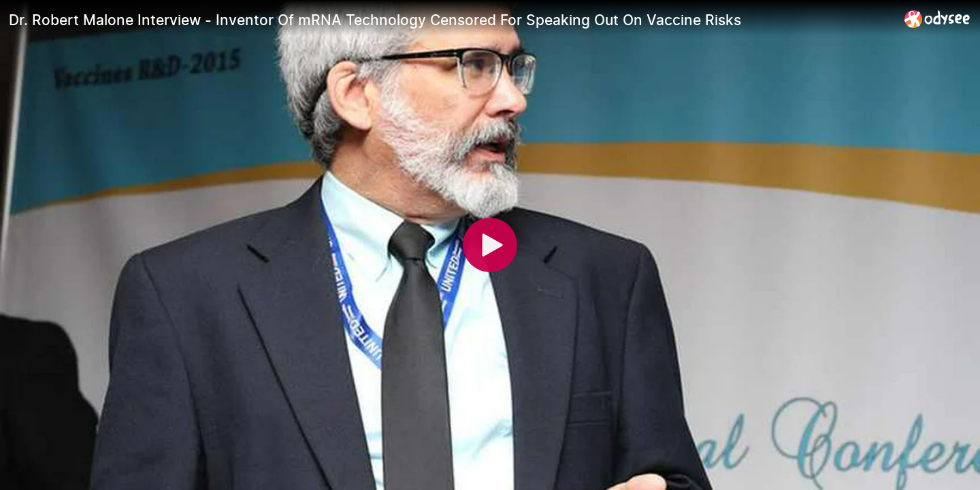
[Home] (937, 19)
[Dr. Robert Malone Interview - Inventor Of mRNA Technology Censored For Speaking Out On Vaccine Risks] (451, 20)
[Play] (490, 245)
